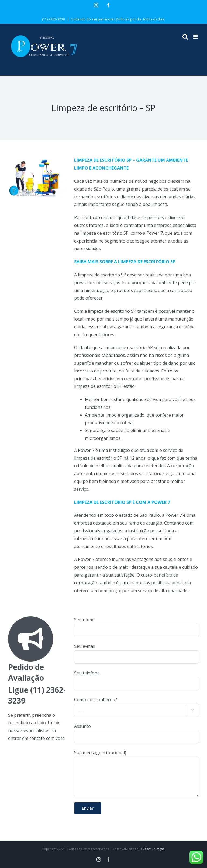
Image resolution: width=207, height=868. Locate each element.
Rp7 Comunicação (152, 849)
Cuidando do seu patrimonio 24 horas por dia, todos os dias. (118, 19)
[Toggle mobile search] (185, 37)
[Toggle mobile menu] (196, 37)
